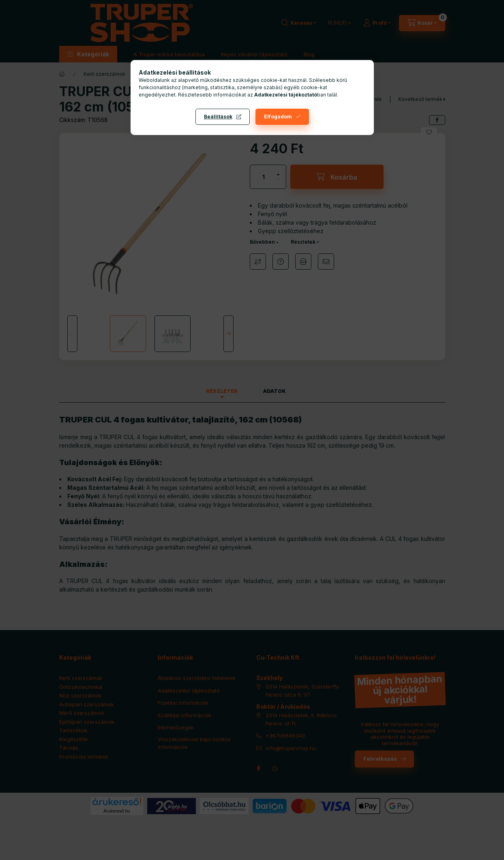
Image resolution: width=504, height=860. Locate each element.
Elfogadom (278, 117)
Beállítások (218, 117)
